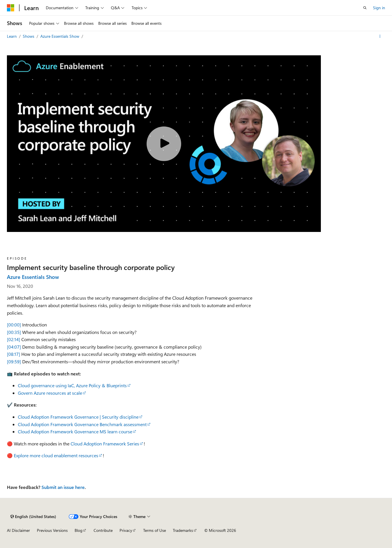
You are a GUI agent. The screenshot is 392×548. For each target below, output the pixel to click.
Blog (78, 530)
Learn (12, 36)
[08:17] (14, 354)
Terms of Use (155, 530)
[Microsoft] (11, 8)
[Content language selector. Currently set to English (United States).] (33, 517)
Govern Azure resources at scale (50, 393)
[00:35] (14, 332)
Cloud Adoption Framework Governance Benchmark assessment (82, 424)
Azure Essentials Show (60, 36)
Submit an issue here (63, 487)
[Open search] (365, 8)
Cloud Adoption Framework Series (105, 444)
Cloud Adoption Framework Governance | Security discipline (78, 417)
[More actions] (380, 36)
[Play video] (164, 144)
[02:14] (14, 339)
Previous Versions (52, 530)
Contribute (103, 530)
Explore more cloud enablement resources (56, 455)
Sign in (379, 8)
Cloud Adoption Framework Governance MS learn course (75, 431)
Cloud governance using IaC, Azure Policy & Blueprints (72, 385)
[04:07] (14, 347)
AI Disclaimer (18, 530)
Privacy (126, 530)
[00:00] (14, 325)
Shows (29, 36)
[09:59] (14, 361)
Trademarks (183, 530)
